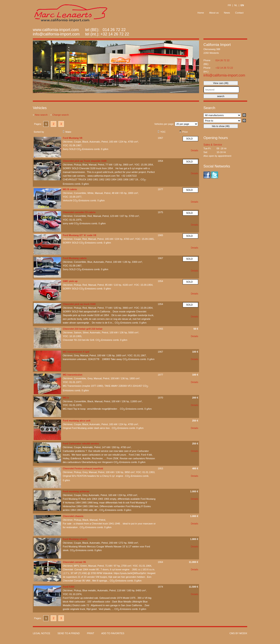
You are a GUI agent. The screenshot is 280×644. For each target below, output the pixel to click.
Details (194, 150)
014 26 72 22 (222, 60)
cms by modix (238, 633)
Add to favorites (113, 633)
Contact (239, 13)
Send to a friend (69, 633)
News (227, 13)
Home (201, 13)
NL (236, 5)
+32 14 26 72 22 (115, 34)
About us (214, 13)
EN (242, 5)
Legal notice (42, 633)
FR (229, 5)
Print (90, 633)
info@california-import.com (56, 34)
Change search (61, 115)
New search (41, 115)
